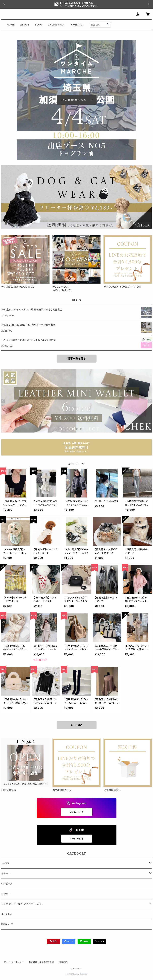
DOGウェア (7, 924)
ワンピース (7, 884)
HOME (11, 25)
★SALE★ (7, 914)
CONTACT (78, 25)
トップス (6, 863)
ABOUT (25, 25)
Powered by (77, 974)
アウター (6, 894)
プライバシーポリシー (14, 962)
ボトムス (6, 873)
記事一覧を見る (77, 359)
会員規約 (63, 962)
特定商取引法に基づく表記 (41, 962)
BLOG (39, 25)
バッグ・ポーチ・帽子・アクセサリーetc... (22, 904)
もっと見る (77, 725)
